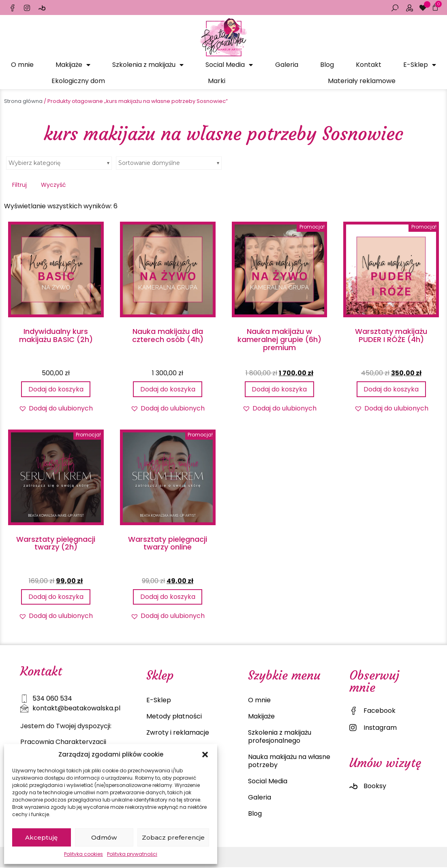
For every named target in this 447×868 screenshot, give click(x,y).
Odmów (104, 837)
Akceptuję (41, 837)
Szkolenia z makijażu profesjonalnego (280, 737)
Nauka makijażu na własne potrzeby (289, 762)
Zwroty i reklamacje (178, 733)
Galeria (287, 65)
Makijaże (73, 65)
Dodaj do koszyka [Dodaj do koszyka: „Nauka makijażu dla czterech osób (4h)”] (168, 389)
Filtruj (19, 185)
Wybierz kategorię (34, 163)
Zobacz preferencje (173, 837)
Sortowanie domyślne (149, 163)
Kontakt (369, 65)
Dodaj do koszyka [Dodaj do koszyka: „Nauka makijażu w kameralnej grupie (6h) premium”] (279, 389)
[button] (205, 755)
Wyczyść (53, 185)
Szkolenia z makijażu (148, 65)
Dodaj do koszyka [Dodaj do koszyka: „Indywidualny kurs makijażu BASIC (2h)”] (56, 389)
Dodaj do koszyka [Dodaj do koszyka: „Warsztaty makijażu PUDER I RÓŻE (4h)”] (391, 389)
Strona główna (23, 101)
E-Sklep (420, 65)
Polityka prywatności (132, 854)
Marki (217, 81)
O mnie (22, 65)
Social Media (229, 65)
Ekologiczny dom (78, 81)
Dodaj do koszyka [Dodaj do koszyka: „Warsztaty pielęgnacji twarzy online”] (168, 597)
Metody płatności (174, 717)
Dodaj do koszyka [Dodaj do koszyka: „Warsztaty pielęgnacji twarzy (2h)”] (56, 597)
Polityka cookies (83, 854)
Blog (327, 65)
